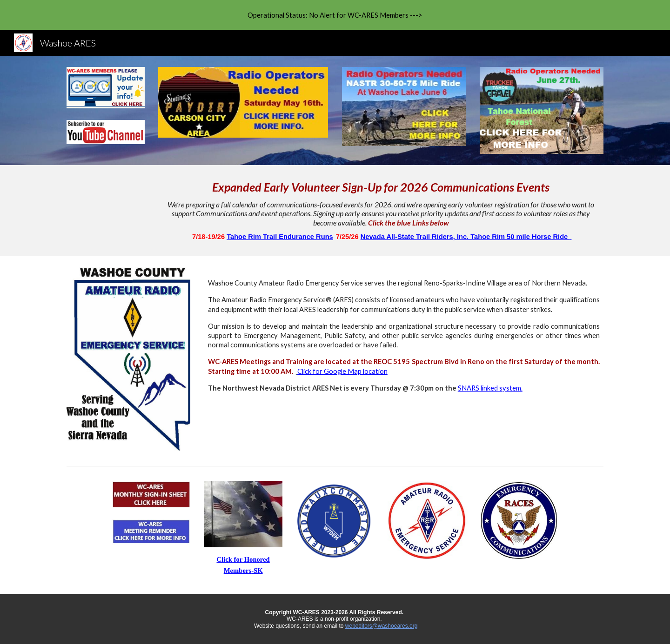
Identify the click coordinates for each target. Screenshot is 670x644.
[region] (335, 15)
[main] (381, 211)
